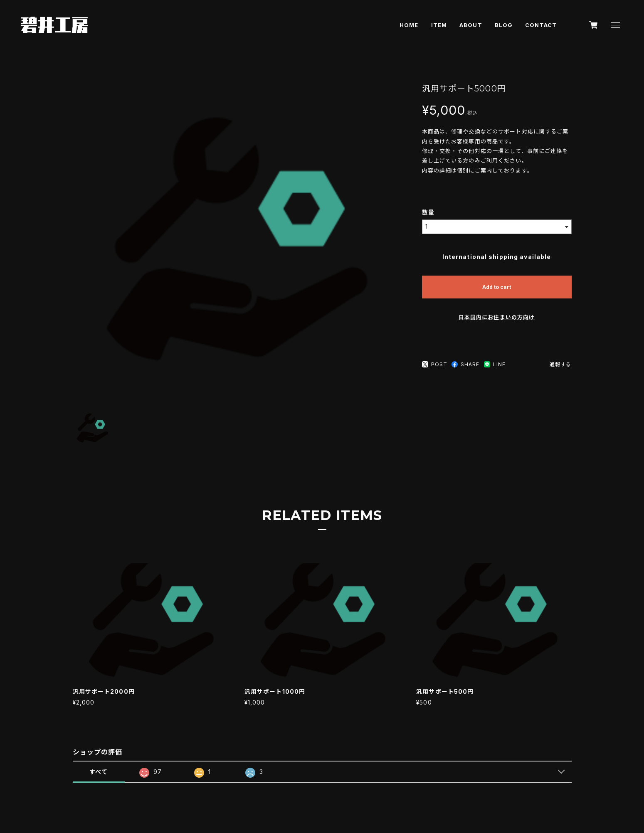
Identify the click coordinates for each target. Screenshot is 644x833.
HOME (409, 25)
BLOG (504, 25)
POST (435, 365)
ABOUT (471, 25)
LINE (495, 364)
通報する (560, 364)
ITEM (439, 25)
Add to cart (497, 287)
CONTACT (541, 25)
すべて (98, 772)
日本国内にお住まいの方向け (497, 317)
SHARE (466, 364)
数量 (428, 212)
